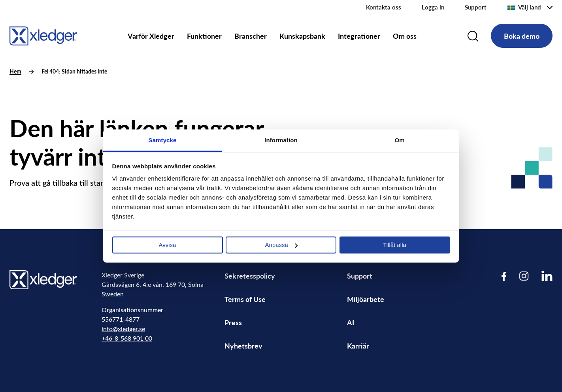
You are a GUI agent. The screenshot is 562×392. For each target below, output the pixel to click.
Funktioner (204, 36)
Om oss (405, 36)
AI (351, 322)
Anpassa (281, 245)
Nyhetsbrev (243, 346)
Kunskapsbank (302, 36)
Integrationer (359, 36)
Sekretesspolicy (250, 276)
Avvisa (168, 245)
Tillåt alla (395, 245)
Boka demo (522, 36)
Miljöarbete (366, 299)
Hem (15, 71)
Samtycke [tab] (163, 140)
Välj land (524, 7)
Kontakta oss (384, 7)
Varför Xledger (151, 36)
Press (233, 322)
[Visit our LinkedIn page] (547, 276)
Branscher (251, 36)
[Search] (473, 36)
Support (476, 7)
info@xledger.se (123, 329)
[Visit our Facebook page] (504, 276)
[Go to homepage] (43, 35)
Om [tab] (399, 140)
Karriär (358, 346)
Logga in (433, 7)
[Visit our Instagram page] (524, 276)
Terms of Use (245, 299)
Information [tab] (281, 140)
